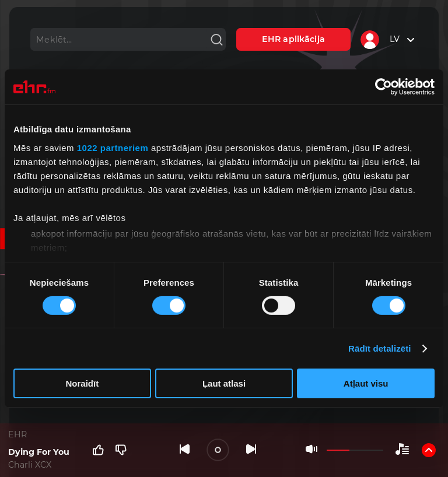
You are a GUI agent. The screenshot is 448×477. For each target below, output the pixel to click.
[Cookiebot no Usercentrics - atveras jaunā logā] (384, 87)
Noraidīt (82, 383)
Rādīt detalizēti (379, 348)
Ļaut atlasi (224, 383)
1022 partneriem (113, 147)
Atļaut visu (366, 383)
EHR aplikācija (293, 39)
